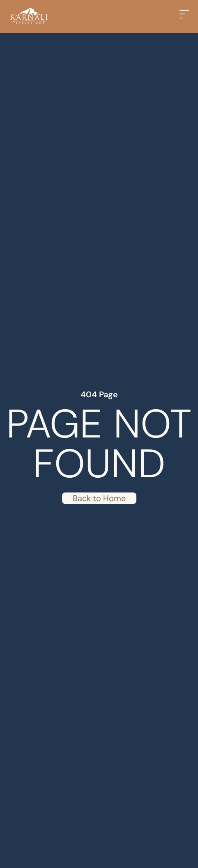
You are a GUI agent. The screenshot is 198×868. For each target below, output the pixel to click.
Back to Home (99, 498)
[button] (186, 16)
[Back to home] (29, 16)
